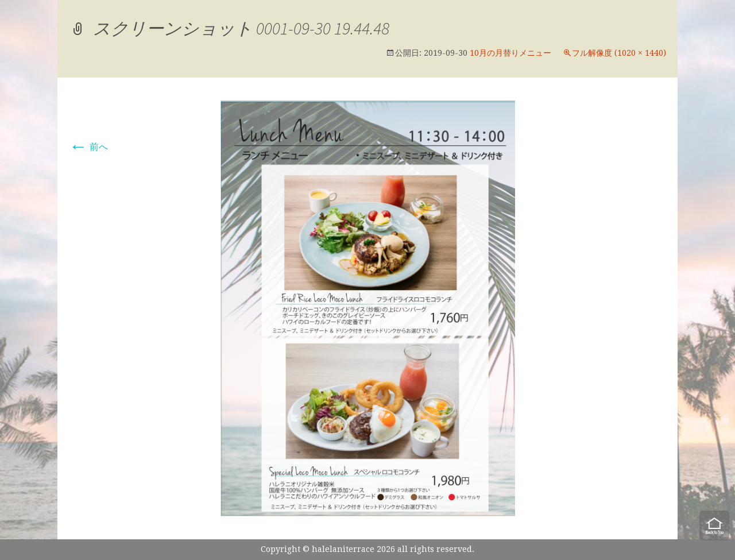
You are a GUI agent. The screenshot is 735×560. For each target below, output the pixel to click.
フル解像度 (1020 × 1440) (619, 53)
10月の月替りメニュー (510, 53)
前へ (88, 147)
